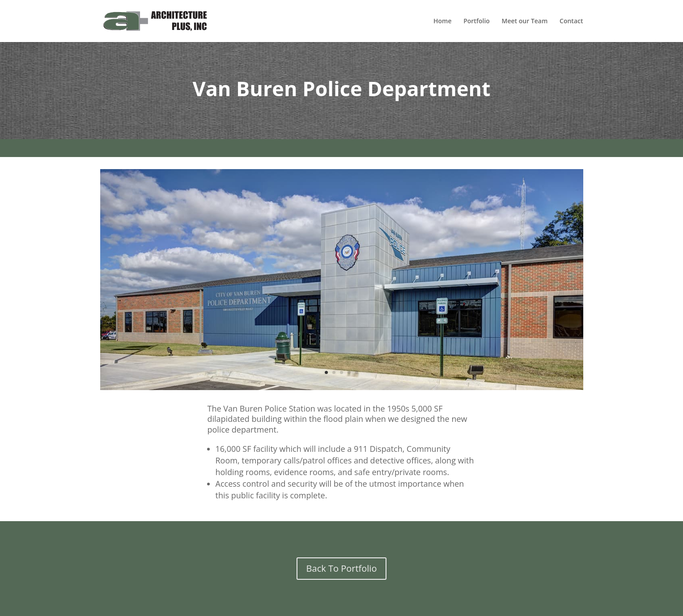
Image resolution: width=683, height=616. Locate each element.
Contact (571, 21)
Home (443, 21)
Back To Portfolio (342, 568)
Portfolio (477, 21)
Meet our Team (525, 21)
